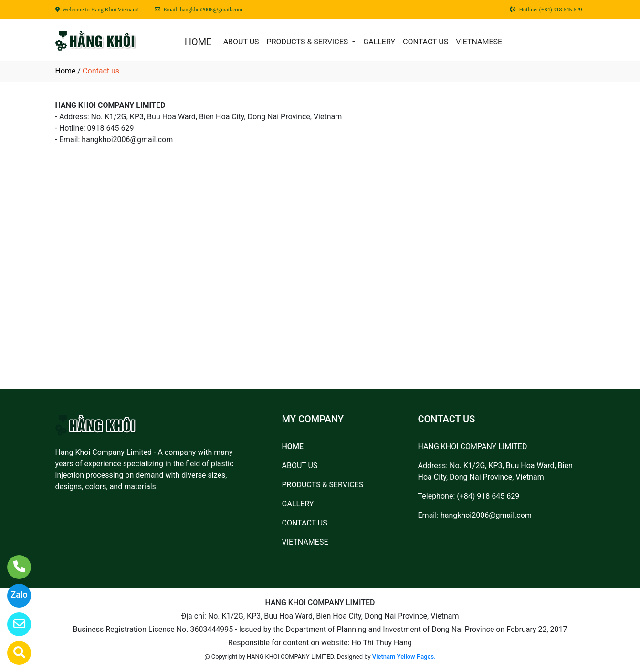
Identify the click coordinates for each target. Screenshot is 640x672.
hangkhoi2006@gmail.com (486, 515)
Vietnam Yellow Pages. (404, 656)
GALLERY (379, 42)
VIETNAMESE (479, 42)
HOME (198, 42)
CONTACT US (425, 42)
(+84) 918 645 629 (488, 496)
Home (66, 71)
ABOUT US (241, 42)
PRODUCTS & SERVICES (309, 42)
